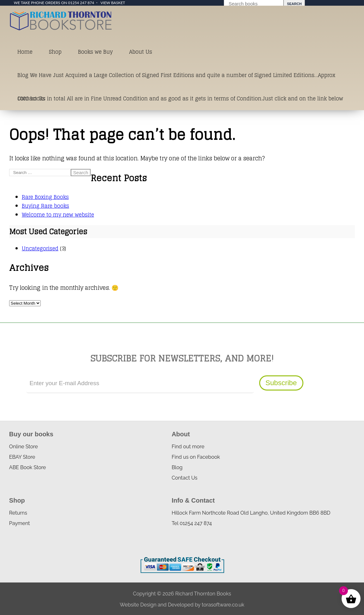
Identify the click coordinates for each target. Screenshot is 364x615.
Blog (177, 467)
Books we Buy (95, 52)
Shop (55, 52)
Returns (18, 513)
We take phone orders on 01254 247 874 (54, 3)
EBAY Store (22, 457)
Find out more (188, 447)
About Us (141, 52)
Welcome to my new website (58, 215)
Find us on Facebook (196, 457)
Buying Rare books (45, 206)
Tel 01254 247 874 (192, 523)
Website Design (138, 605)
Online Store (24, 447)
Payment (20, 523)
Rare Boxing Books (45, 197)
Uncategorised (40, 248)
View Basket (113, 3)
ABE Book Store (28, 467)
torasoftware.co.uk (223, 605)
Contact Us (31, 99)
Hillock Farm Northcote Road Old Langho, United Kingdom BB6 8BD (251, 513)
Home (25, 52)
